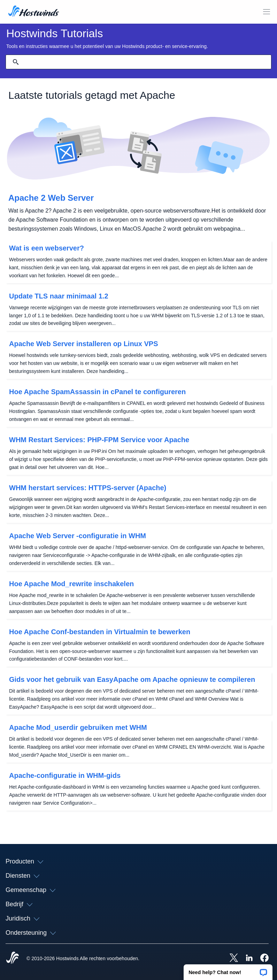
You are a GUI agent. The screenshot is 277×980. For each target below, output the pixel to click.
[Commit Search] (16, 62)
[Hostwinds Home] (13, 958)
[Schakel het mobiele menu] (267, 12)
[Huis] (34, 12)
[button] (228, 970)
